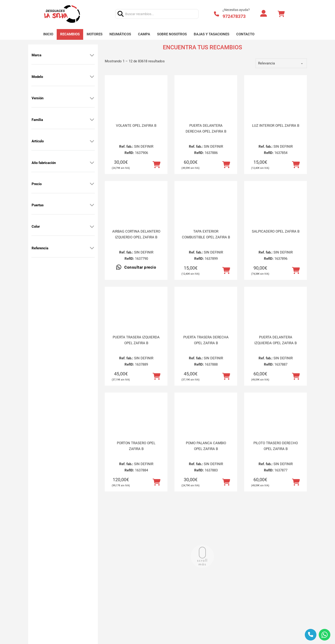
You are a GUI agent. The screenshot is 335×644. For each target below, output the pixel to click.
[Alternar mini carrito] (281, 14)
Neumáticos (120, 34)
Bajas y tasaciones (212, 34)
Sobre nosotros (172, 34)
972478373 (234, 16)
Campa (144, 34)
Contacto (245, 34)
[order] (281, 63)
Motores (95, 34)
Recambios (70, 34)
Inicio (48, 34)
